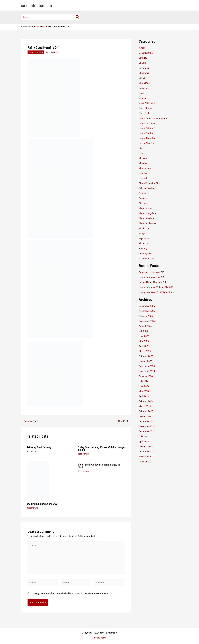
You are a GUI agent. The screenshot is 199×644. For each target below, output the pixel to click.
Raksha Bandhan (147, 188)
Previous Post (29, 421)
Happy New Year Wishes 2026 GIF (156, 287)
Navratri (143, 178)
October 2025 (146, 316)
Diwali (142, 78)
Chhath (142, 63)
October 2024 (146, 376)
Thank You (144, 243)
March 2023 (145, 406)
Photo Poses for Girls (150, 183)
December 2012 (147, 431)
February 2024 (146, 401)
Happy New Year (147, 123)
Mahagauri (144, 158)
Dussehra (143, 88)
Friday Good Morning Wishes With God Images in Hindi (102, 448)
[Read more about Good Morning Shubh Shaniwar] (38, 480)
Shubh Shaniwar (147, 218)
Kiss (141, 148)
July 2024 (144, 381)
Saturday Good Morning (39, 447)
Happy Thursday (147, 138)
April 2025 (144, 346)
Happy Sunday (146, 133)
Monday (143, 163)
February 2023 (146, 411)
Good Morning (36, 52)
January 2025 (146, 361)
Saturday (143, 198)
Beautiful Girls (146, 53)
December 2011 (147, 451)
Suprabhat (144, 238)
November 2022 (147, 426)
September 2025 (147, 321)
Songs (142, 233)
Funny (142, 93)
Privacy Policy (100, 638)
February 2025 (146, 356)
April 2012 (144, 441)
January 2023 (146, 416)
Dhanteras (144, 73)
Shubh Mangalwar (148, 213)
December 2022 (147, 421)
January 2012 (146, 446)
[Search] (78, 17)
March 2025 (145, 351)
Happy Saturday (147, 128)
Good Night (145, 113)
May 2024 (144, 391)
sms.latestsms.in (36, 5)
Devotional (144, 68)
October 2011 (146, 461)
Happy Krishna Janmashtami (153, 118)
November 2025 (147, 311)
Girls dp (143, 98)
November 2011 (147, 456)
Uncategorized (146, 253)
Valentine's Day (146, 258)
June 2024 (144, 386)
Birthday (143, 58)
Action (142, 48)
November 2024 (147, 371)
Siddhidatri (144, 228)
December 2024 (147, 366)
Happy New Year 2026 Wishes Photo (157, 292)
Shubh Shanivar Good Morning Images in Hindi (99, 466)
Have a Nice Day (147, 143)
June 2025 (144, 336)
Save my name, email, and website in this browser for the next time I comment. (70, 593)
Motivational (145, 168)
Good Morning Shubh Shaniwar (42, 504)
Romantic (144, 193)
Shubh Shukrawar (147, 223)
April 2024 (144, 396)
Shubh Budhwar (147, 208)
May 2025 (144, 341)
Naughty (143, 173)
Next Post (124, 421)
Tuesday (143, 248)
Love (141, 153)
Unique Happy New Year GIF (153, 282)
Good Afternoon (147, 103)
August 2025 (145, 326)
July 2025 (144, 331)
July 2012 (144, 436)
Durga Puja (144, 83)
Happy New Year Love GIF (152, 277)
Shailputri (143, 203)
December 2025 (147, 306)
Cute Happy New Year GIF (151, 272)
